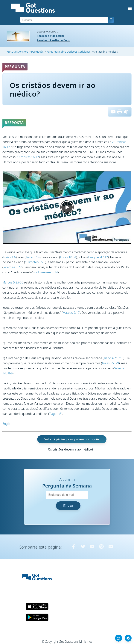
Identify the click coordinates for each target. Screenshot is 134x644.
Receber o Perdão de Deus (53, 40)
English (7, 424)
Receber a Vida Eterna (51, 36)
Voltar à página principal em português (72, 439)
